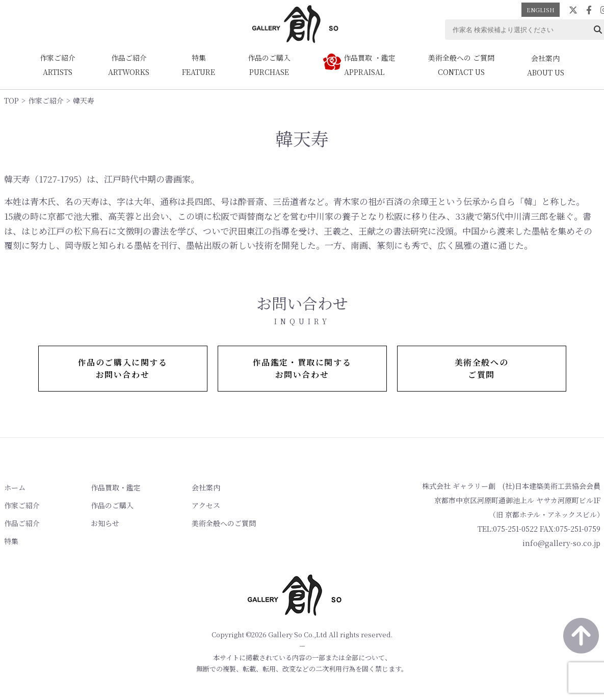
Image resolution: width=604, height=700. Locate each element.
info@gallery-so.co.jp (561, 543)
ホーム (15, 487)
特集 (11, 541)
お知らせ (105, 523)
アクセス (206, 505)
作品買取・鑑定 (116, 487)
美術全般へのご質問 (224, 523)
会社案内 (206, 487)
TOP (11, 100)
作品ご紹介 (22, 523)
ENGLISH (541, 10)
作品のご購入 (112, 505)
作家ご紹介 (46, 100)
